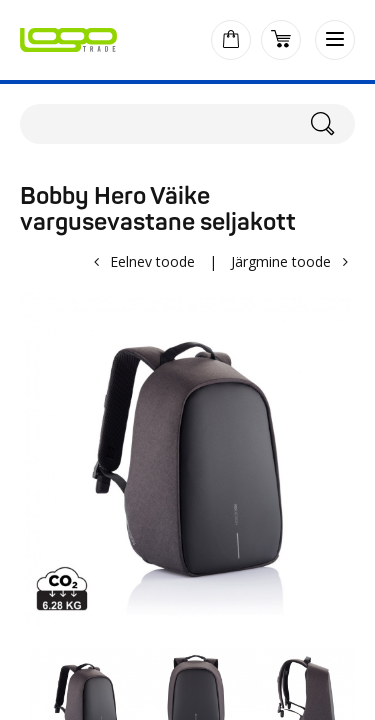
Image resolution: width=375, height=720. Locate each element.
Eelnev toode (152, 261)
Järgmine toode (281, 261)
